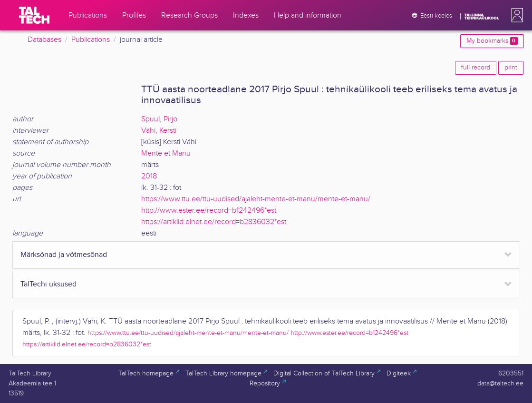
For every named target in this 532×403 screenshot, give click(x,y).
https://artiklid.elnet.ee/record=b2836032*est (214, 222)
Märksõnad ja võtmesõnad (64, 255)
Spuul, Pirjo (159, 119)
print (511, 68)
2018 (149, 176)
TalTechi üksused (48, 284)
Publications (91, 40)
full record (476, 68)
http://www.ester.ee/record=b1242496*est (209, 211)
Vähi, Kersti (159, 131)
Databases (44, 40)
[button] (515, 15)
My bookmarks (492, 41)
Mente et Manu (166, 153)
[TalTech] (34, 15)
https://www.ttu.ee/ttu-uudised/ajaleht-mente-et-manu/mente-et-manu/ (256, 199)
